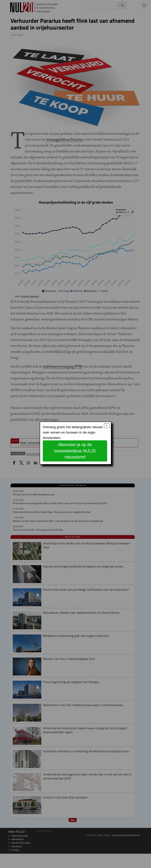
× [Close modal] (107, 426)
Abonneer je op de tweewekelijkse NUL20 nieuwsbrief (75, 451)
